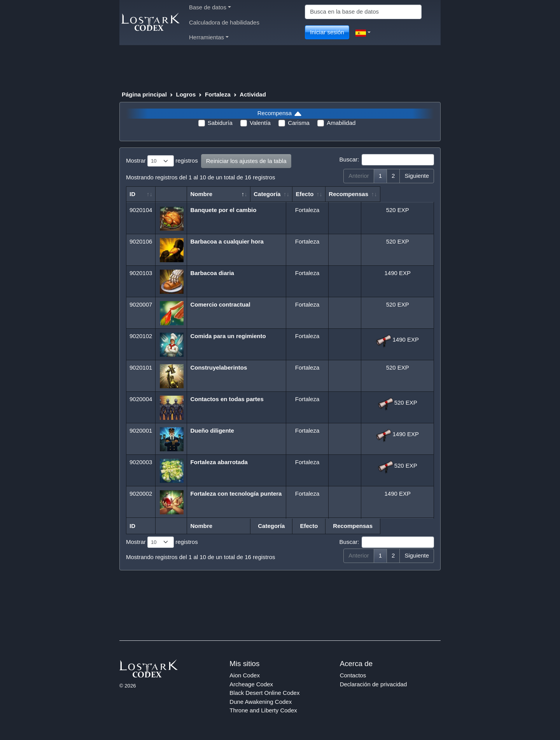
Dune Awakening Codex (261, 702)
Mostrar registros (162, 161)
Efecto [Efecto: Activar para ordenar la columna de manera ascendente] (341, 194)
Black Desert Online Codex (264, 693)
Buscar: (387, 160)
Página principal (144, 94)
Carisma (299, 123)
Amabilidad (341, 123)
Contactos (353, 675)
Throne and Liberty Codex (263, 710)
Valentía (260, 123)
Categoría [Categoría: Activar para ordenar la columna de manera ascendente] (303, 194)
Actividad (253, 94)
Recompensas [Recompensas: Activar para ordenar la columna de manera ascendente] (394, 194)
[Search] (363, 12)
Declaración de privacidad (374, 684)
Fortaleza (218, 94)
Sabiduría (220, 123)
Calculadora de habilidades (224, 22)
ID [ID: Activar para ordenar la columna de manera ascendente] (132, 194)
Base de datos (210, 7)
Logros (186, 94)
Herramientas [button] (209, 37)
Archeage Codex (251, 684)
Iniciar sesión (327, 32)
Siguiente (417, 176)
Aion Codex (245, 675)
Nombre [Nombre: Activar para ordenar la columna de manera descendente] (202, 194)
